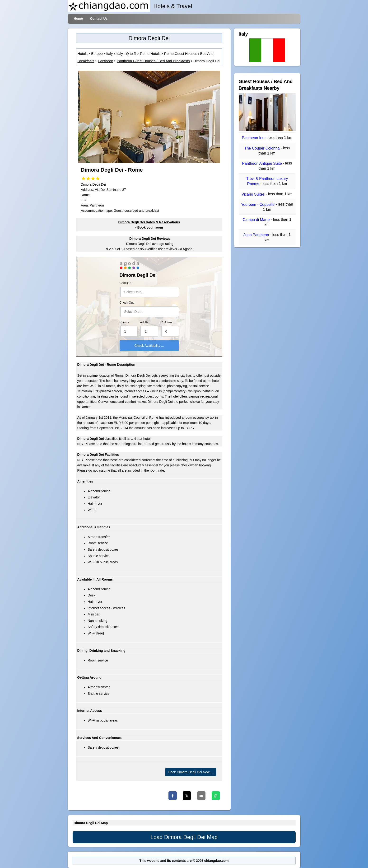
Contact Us (99, 19)
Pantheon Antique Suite (263, 163)
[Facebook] (173, 796)
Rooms (124, 322)
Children (166, 322)
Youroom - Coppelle (258, 204)
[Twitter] (187, 796)
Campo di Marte (257, 220)
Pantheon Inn (254, 138)
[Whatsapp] (216, 796)
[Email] (201, 796)
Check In (126, 283)
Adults (144, 322)
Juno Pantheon (257, 235)
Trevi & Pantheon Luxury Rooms (267, 181)
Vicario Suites (254, 194)
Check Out (127, 303)
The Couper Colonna (263, 148)
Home (78, 19)
